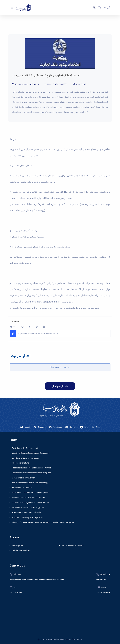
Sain (81, 639)
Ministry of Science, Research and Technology (31, 453)
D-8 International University (23, 478)
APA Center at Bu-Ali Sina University (26, 512)
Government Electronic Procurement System (30, 493)
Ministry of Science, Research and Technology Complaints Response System (43, 522)
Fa (105, 7)
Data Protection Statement (73, 545)
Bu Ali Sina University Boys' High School (28, 517)
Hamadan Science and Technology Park (28, 507)
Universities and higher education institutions (31, 502)
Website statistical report (22, 550)
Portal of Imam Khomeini (22, 488)
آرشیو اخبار (57, 386)
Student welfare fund (20, 463)
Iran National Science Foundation (26, 458)
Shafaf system (18, 545)
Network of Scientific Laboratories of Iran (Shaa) (32, 473)
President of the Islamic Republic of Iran (28, 498)
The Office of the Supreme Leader (26, 448)
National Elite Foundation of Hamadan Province (31, 468)
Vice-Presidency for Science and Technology (30, 483)
